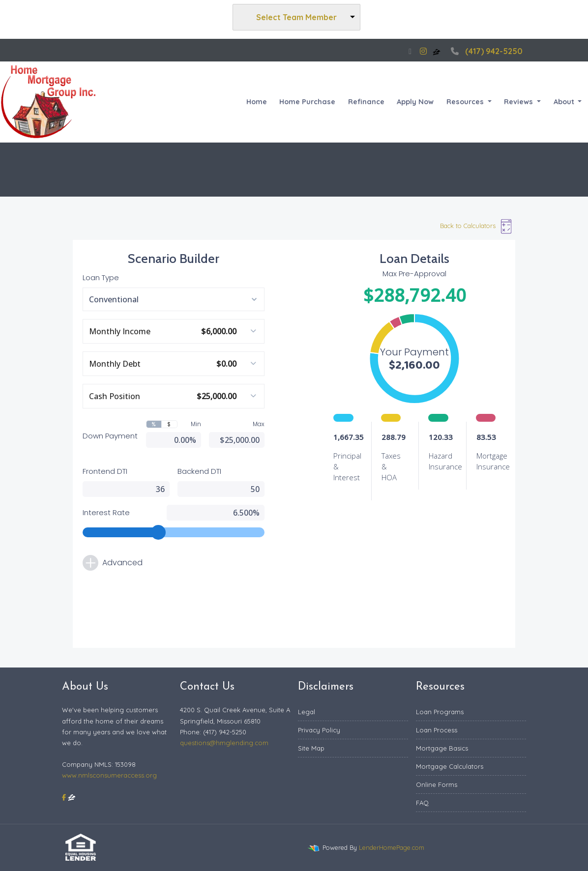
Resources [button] (466, 102)
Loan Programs (440, 712)
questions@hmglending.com (224, 743)
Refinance (366, 102)
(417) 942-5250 (485, 51)
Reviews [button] (519, 102)
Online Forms (437, 784)
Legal (307, 712)
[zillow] (438, 51)
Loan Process (437, 730)
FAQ (422, 803)
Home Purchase (307, 102)
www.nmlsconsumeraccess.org (109, 775)
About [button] (565, 102)
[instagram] (423, 51)
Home (257, 102)
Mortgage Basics (442, 748)
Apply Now (415, 102)
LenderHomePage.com (392, 847)
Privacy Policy (319, 730)
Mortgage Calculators (450, 766)
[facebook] (410, 51)
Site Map (311, 748)
